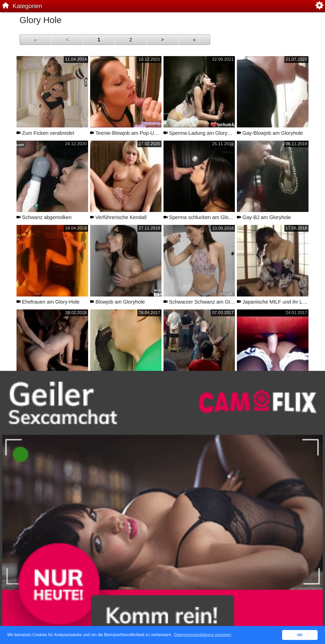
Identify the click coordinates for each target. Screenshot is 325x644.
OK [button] (300, 635)
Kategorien (27, 6)
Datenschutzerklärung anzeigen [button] (203, 635)
